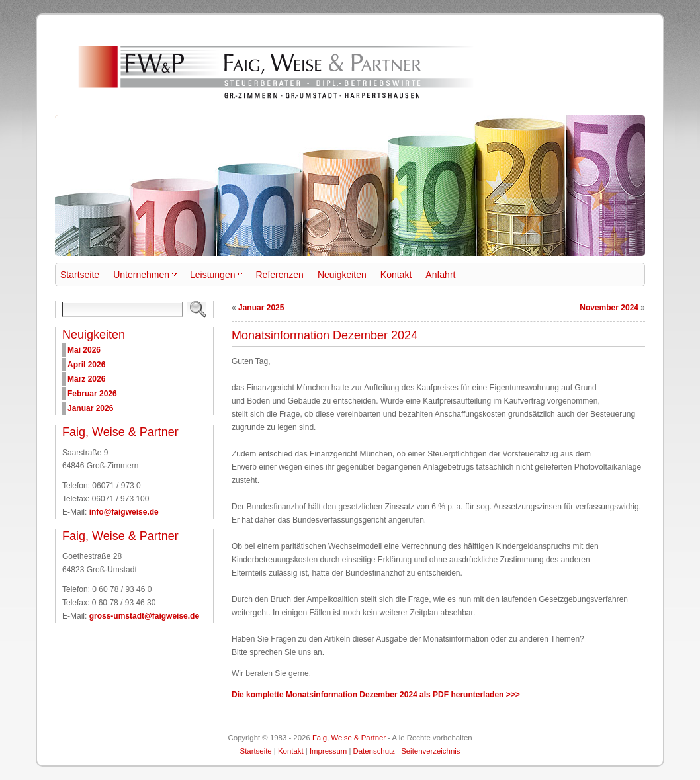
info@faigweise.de (124, 512)
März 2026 (86, 379)
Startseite (256, 751)
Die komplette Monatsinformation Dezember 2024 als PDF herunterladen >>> (376, 695)
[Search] (122, 309)
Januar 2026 (90, 408)
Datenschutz (374, 751)
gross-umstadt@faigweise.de (144, 616)
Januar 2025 (261, 308)
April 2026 (86, 365)
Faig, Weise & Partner (349, 738)
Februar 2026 (92, 394)
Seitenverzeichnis (430, 751)
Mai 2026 (84, 350)
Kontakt (291, 751)
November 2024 (609, 308)
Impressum (328, 751)
